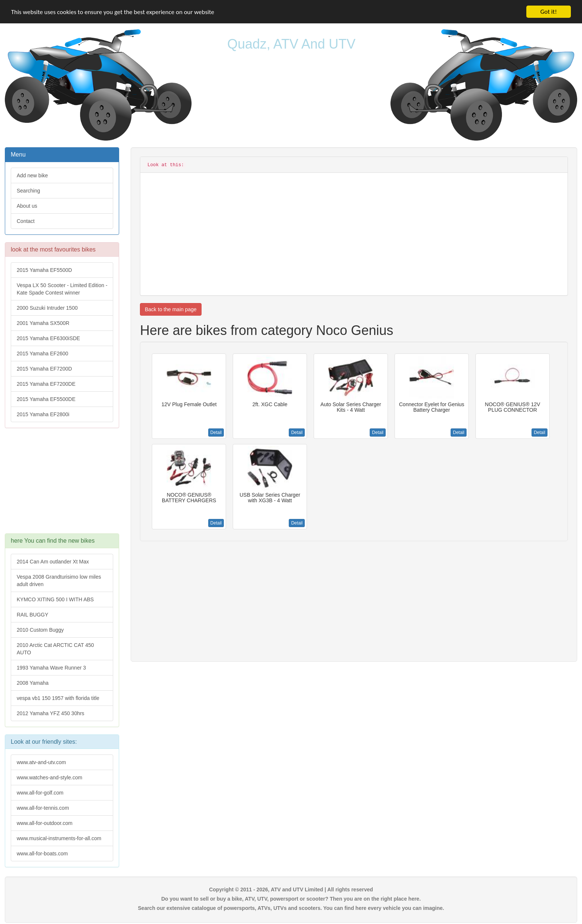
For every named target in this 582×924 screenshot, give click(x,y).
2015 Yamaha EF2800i (43, 414)
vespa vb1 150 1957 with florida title (58, 698)
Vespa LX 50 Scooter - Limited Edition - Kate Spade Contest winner (62, 289)
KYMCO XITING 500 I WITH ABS (55, 599)
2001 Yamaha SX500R (43, 323)
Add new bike (32, 175)
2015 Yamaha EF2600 (42, 354)
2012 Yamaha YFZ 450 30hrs (50, 713)
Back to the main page (171, 309)
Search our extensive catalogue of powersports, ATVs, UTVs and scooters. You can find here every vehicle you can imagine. (291, 908)
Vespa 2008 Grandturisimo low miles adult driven (59, 581)
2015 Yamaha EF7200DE (46, 384)
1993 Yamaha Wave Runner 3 (51, 668)
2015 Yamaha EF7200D (44, 369)
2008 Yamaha (33, 683)
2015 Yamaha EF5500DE (46, 399)
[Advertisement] (62, 484)
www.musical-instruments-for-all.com (59, 838)
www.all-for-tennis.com (43, 808)
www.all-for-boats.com (42, 854)
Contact (26, 221)
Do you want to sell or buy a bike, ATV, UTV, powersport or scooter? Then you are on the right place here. (291, 899)
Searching (28, 191)
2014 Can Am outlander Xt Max (53, 562)
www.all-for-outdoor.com (45, 823)
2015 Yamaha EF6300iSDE (48, 338)
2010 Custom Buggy (40, 630)
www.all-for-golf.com (40, 793)
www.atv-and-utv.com (41, 762)
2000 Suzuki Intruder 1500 (47, 308)
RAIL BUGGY (32, 615)
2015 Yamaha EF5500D (44, 270)
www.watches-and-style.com (50, 777)
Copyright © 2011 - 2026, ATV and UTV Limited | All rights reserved (291, 890)
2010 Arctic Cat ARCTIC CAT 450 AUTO (55, 649)
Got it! (549, 12)
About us (27, 206)
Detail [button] (216, 433)
